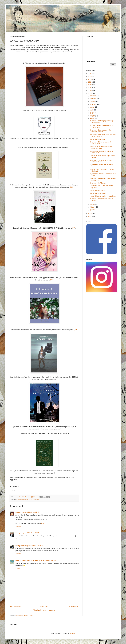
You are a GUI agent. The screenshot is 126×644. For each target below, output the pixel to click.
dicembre (93, 96)
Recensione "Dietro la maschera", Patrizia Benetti (100, 143)
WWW (43, 523)
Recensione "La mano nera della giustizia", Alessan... (100, 131)
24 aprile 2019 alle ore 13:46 (48, 560)
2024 (90, 79)
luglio (92, 110)
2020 (90, 91)
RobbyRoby (20, 546)
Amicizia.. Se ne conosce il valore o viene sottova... (101, 126)
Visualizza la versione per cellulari (44, 610)
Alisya (18, 512)
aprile (92, 118)
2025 (90, 76)
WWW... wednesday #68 (98, 193)
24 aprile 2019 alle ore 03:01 (30, 533)
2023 (90, 82)
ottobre (93, 102)
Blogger (72, 633)
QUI (71, 187)
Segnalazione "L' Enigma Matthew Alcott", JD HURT (101, 147)
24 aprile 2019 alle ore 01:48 (30, 512)
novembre (93, 99)
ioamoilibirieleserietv (22, 500)
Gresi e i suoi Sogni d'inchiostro (27, 560)
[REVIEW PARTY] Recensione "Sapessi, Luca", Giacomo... (103, 135)
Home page (44, 606)
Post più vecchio (73, 606)
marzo (92, 204)
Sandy (18, 533)
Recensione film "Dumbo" (98, 183)
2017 (90, 216)
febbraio (93, 207)
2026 (90, 74)
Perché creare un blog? (97, 190)
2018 (90, 213)
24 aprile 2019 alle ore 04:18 (34, 546)
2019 (90, 93)
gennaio (93, 210)
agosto (92, 107)
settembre (93, 104)
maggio (93, 116)
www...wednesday (34, 500)
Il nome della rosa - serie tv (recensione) (103, 196)
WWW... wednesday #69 (98, 139)
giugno (92, 113)
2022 (90, 85)
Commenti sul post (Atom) (25, 615)
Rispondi (18, 526)
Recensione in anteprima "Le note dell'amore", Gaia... (101, 161)
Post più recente (16, 606)
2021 (90, 88)
